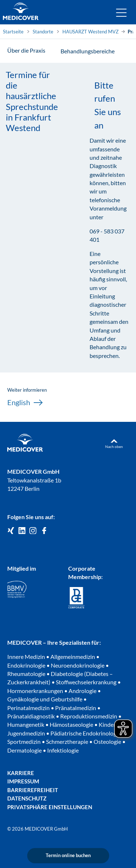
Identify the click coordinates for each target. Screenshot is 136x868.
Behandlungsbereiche (88, 51)
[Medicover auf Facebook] (44, 531)
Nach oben (114, 447)
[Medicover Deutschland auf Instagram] (33, 531)
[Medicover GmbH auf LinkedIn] (22, 531)
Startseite (13, 32)
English (25, 402)
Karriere (21, 773)
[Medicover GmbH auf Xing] (11, 531)
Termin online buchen (68, 855)
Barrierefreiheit (33, 790)
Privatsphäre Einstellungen (50, 807)
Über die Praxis (26, 50)
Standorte (43, 32)
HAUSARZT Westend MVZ (90, 32)
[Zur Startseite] (21, 12)
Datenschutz (27, 798)
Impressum (23, 781)
